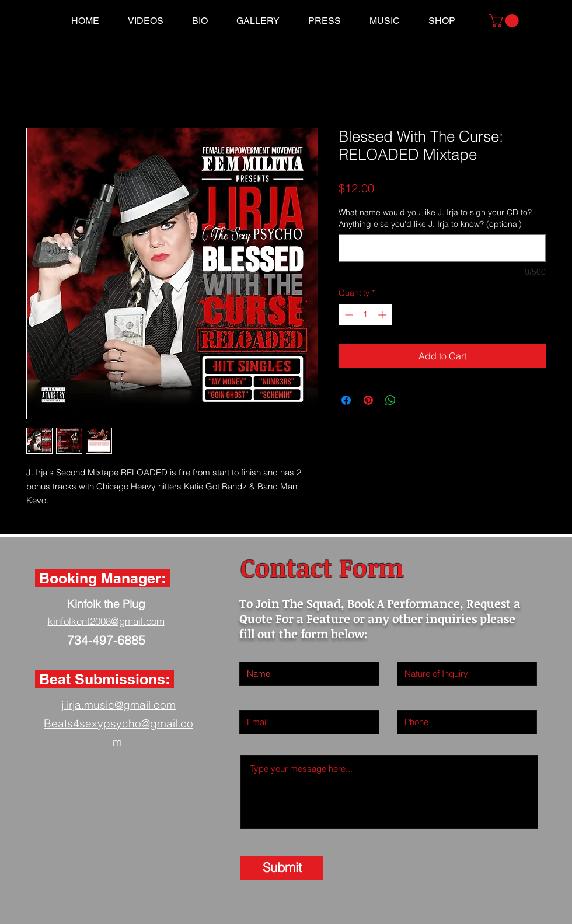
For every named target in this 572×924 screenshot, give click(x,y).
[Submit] (282, 868)
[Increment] (383, 315)
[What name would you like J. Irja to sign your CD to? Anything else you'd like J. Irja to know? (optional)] (442, 248)
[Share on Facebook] (346, 400)
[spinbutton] (365, 315)
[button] (505, 21)
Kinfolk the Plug (106, 604)
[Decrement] (348, 315)
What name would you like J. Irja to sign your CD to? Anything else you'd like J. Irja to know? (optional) (435, 218)
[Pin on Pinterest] (368, 400)
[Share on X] (413, 400)
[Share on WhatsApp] (390, 400)
